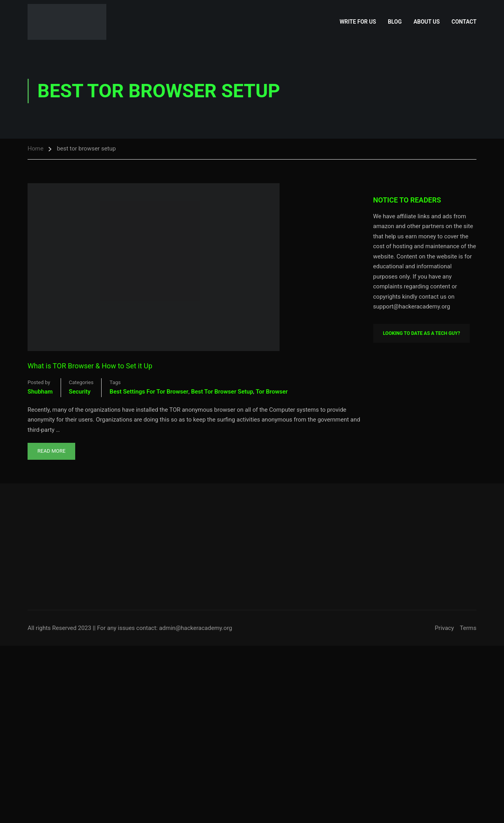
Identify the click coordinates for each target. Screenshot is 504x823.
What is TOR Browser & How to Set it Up (90, 366)
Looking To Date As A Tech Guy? (422, 333)
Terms (468, 628)
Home (35, 149)
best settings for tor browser (149, 392)
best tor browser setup (222, 392)
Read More (51, 448)
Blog (395, 22)
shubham (40, 392)
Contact (464, 22)
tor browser (272, 392)
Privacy (444, 628)
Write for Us (358, 22)
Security (80, 392)
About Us (427, 22)
